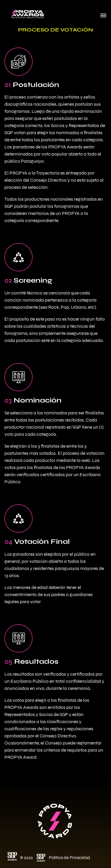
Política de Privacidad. (70, 858)
